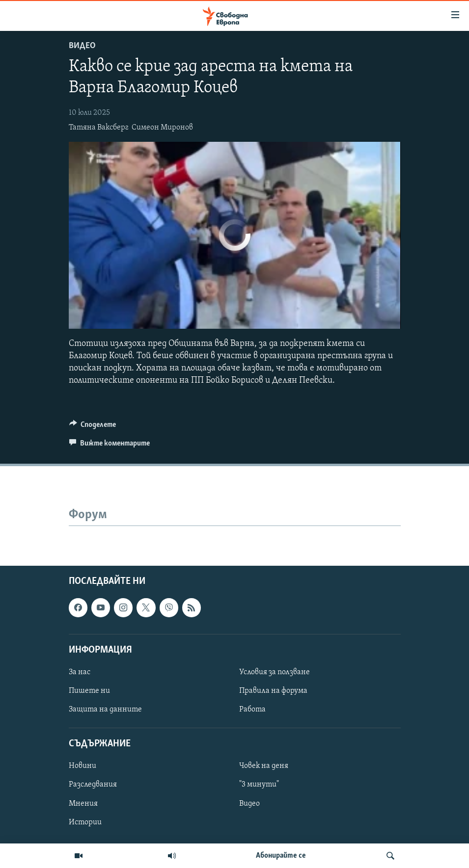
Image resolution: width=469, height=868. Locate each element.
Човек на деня (264, 766)
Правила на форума (273, 691)
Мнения (83, 803)
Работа (252, 710)
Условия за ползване (275, 672)
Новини (83, 766)
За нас (80, 672)
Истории (85, 822)
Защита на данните (105, 710)
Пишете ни (89, 691)
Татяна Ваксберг (98, 128)
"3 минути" (259, 785)
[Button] (93, 427)
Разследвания (93, 785)
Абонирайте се (281, 856)
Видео (82, 46)
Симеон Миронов (162, 128)
